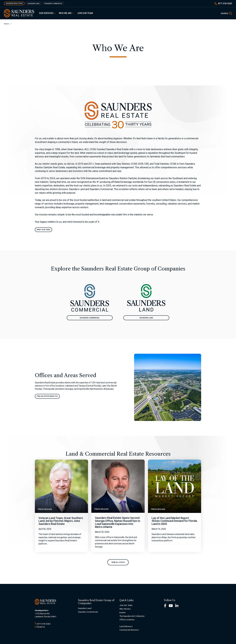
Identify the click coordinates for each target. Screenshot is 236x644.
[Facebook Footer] (165, 606)
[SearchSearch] (226, 13)
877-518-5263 (225, 3)
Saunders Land (34, 3)
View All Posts (118, 562)
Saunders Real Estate (14, 3)
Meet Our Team (43, 230)
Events (122, 612)
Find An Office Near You (47, 396)
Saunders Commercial (53, 3)
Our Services (47, 13)
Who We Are (66, 13)
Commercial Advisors (129, 630)
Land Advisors (126, 626)
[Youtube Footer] (171, 606)
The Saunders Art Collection (132, 616)
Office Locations (127, 620)
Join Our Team (85, 13)
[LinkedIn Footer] (177, 606)
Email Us (41, 627)
